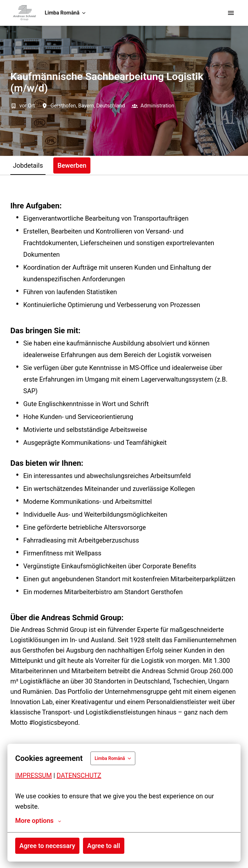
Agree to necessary (47, 846)
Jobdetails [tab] (28, 165)
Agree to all (104, 846)
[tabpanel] (124, 530)
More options (38, 821)
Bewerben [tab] (72, 165)
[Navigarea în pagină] (231, 13)
